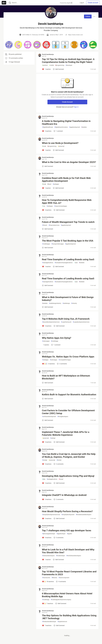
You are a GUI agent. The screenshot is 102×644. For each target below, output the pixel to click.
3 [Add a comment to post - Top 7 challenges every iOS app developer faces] (58, 538)
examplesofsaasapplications (64, 263)
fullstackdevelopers (48, 556)
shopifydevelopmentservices (51, 515)
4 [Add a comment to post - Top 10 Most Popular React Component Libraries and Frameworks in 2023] (61, 582)
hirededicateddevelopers (84, 515)
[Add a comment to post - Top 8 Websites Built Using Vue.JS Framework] (47, 326)
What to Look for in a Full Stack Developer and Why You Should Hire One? (68, 551)
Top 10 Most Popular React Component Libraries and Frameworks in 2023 (69, 573)
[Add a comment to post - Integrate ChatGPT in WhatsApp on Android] (47, 499)
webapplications (52, 479)
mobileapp (55, 341)
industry (74, 303)
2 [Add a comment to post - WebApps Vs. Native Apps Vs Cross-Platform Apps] (62, 364)
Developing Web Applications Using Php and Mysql (68, 476)
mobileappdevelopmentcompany (61, 600)
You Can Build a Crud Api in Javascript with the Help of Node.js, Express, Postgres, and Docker (69, 455)
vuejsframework (66, 322)
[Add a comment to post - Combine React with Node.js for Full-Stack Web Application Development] (46, 188)
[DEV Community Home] (4, 3)
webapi (53, 438)
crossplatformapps (65, 360)
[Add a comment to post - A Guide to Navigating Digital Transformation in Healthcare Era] (47, 131)
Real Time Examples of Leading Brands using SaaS (68, 259)
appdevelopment (75, 127)
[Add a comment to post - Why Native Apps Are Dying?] (46, 345)
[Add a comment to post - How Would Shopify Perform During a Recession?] (47, 519)
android (45, 65)
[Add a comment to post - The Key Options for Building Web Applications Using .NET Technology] (47, 625)
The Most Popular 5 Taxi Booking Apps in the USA (68, 241)
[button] (9, 45)
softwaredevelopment (49, 417)
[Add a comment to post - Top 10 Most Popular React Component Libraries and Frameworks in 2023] (48, 582)
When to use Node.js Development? (60, 143)
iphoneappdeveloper (49, 534)
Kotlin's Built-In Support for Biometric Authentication (69, 395)
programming (60, 65)
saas (76, 263)
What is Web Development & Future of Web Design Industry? (68, 299)
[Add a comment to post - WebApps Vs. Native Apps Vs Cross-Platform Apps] (48, 364)
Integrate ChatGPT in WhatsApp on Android (64, 495)
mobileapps (46, 244)
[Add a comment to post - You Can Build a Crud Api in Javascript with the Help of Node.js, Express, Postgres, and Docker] (47, 464)
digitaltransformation (61, 127)
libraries (54, 578)
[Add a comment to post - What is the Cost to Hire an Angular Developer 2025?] (48, 166)
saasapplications (48, 263)
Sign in (76, 107)
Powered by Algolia (66, 3)
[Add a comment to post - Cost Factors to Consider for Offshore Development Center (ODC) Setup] (48, 420)
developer (69, 65)
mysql (61, 479)
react (49, 184)
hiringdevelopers (63, 417)
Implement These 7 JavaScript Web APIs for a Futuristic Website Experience (66, 433)
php (44, 479)
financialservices (54, 225)
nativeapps (46, 341)
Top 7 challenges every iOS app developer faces (67, 530)
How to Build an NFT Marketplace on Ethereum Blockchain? (66, 377)
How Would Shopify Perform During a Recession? (67, 511)
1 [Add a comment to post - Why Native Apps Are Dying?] (56, 345)
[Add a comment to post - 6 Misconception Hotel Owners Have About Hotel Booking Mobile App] (48, 604)
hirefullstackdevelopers (74, 556)
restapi (45, 460)
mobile (51, 65)
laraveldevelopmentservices (51, 322)
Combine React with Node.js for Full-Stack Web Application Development (66, 180)
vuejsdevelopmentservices (81, 322)
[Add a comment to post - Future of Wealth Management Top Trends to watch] (48, 229)
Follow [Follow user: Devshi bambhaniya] (88, 16)
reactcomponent (64, 578)
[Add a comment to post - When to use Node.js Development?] (46, 150)
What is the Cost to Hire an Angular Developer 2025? (69, 162)
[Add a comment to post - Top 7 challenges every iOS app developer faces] (47, 538)
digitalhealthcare (48, 127)
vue (44, 206)
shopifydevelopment (68, 515)
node (44, 146)
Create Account (67, 102)
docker (59, 460)
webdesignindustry (55, 303)
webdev (84, 127)
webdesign (66, 303)
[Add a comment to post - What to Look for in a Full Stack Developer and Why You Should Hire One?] (46, 560)
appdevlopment (66, 225)
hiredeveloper (61, 556)
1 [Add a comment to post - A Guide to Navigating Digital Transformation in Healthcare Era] (58, 131)
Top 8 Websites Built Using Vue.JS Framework (66, 319)
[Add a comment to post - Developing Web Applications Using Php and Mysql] (47, 483)
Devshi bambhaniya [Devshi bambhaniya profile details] (48, 54)
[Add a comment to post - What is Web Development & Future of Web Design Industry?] (48, 307)
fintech (45, 225)
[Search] (10, 3)
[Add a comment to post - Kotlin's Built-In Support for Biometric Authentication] (48, 399)
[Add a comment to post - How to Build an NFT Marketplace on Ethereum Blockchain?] (48, 383)
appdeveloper (61, 534)
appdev (69, 534)
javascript (61, 146)
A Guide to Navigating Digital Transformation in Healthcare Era (66, 123)
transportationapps (58, 244)
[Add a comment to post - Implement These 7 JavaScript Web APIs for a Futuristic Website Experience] (47, 442)
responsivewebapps (61, 206)
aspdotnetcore (62, 622)
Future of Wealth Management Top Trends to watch (68, 222)
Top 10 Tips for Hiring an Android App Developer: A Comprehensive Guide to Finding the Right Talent (68, 61)
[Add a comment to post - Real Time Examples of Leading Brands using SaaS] (46, 267)
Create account (93, 3)
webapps (56, 184)
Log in (82, 3)
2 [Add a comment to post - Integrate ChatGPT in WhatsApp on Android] (58, 499)
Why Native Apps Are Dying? (57, 338)
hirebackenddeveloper (49, 622)
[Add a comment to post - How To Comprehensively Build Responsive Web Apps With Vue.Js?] (47, 210)
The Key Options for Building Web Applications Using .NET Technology (69, 617)
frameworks (46, 578)
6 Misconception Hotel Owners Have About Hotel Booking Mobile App (67, 595)
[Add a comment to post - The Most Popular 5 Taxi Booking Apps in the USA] (48, 248)
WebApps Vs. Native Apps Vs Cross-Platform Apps (68, 357)
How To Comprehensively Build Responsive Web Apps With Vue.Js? (67, 201)
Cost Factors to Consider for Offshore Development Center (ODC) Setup (68, 412)
